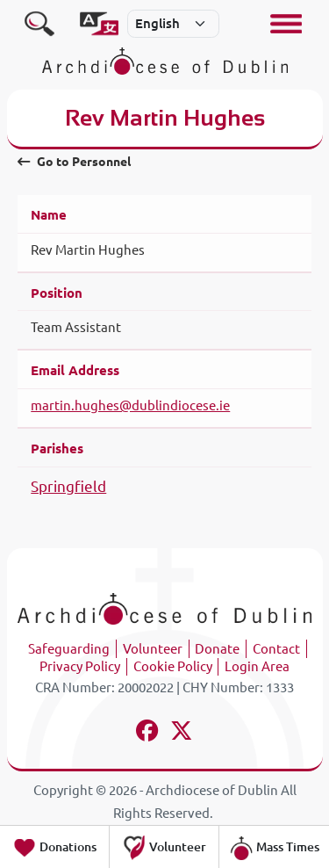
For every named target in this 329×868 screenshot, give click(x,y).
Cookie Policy (173, 666)
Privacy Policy (80, 666)
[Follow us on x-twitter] (182, 733)
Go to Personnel (74, 162)
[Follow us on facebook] (148, 733)
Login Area (257, 666)
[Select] (174, 24)
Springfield (68, 486)
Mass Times (274, 848)
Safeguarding (69, 649)
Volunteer (153, 649)
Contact (276, 649)
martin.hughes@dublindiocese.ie (130, 405)
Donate (217, 649)
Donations (54, 848)
